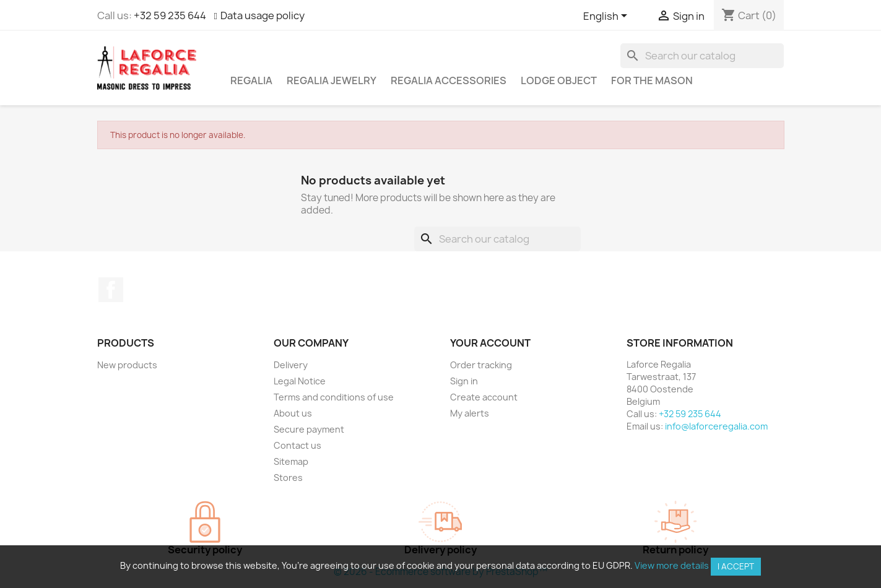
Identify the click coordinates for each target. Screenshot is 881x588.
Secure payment (309, 429)
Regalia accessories (449, 80)
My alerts (470, 413)
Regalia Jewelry (332, 80)
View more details (672, 565)
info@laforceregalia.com (716, 426)
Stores (288, 478)
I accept (736, 566)
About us (293, 413)
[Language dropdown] (607, 17)
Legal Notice (300, 381)
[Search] (702, 56)
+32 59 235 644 (170, 15)
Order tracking (481, 365)
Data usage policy (263, 15)
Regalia (251, 80)
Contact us (297, 445)
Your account (490, 343)
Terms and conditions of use (334, 397)
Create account (484, 397)
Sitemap (291, 461)
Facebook (111, 290)
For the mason (652, 80)
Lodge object (559, 80)
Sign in (464, 381)
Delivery (291, 365)
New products (127, 365)
